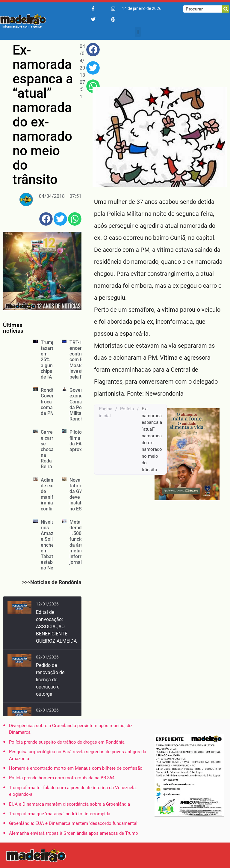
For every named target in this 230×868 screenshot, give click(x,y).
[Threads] (113, 20)
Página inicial (106, 412)
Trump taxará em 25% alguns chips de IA (48, 360)
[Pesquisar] (226, 9)
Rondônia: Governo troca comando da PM (52, 402)
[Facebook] (93, 9)
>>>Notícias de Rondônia (52, 582)
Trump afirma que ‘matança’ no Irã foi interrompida (60, 814)
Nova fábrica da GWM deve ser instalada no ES (79, 494)
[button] (138, 32)
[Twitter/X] (93, 20)
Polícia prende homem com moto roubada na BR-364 (62, 778)
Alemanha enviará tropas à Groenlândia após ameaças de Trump (73, 833)
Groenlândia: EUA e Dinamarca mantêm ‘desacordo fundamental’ (74, 823)
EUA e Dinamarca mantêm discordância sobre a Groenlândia (69, 804)
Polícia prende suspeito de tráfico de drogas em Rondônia (67, 742)
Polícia (127, 409)
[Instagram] (113, 9)
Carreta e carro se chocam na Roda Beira (49, 449)
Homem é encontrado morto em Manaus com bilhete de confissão (76, 768)
